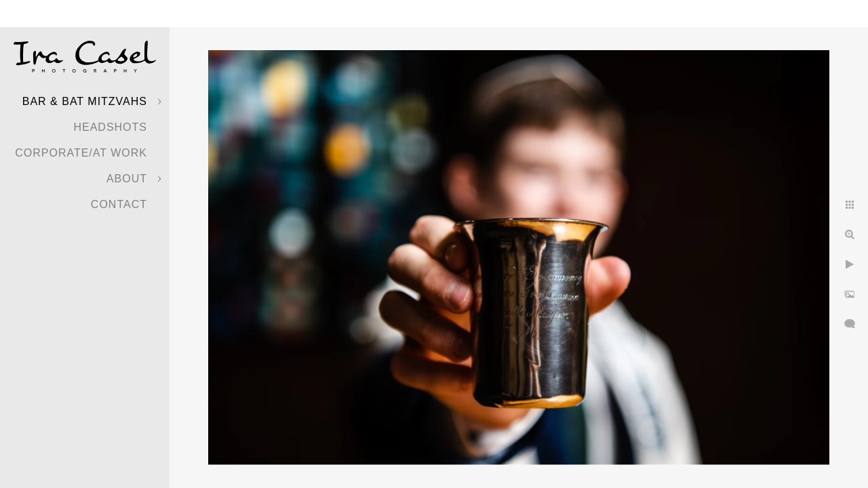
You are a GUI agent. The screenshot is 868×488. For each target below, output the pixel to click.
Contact (119, 204)
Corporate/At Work (81, 153)
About (127, 179)
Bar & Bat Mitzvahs (85, 101)
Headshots (110, 127)
